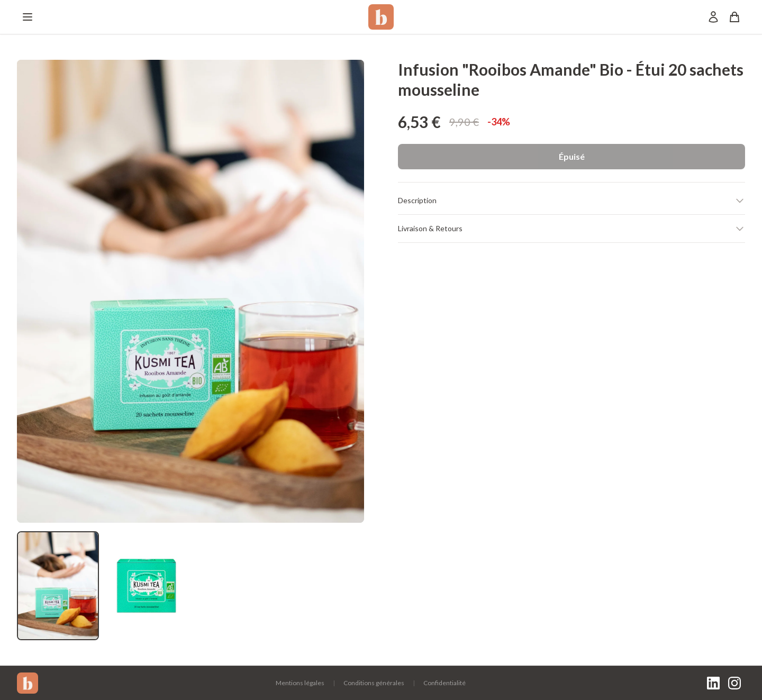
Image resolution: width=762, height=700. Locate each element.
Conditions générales (374, 683)
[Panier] (734, 17)
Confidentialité (444, 683)
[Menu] (28, 17)
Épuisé (572, 156)
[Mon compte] (713, 17)
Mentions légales (300, 683)
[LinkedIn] (713, 683)
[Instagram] (734, 683)
